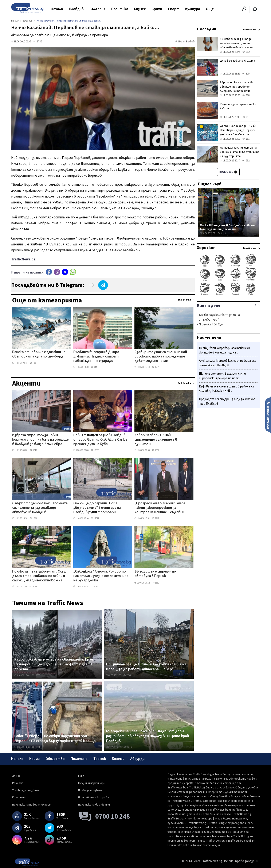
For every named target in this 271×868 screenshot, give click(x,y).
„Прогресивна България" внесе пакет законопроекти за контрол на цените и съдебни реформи (160, 508)
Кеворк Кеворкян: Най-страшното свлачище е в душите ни (156, 440)
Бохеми (118, 759)
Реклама (18, 783)
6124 (33, 587)
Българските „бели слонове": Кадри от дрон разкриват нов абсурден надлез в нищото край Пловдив (147, 736)
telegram (65, 272)
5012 (94, 587)
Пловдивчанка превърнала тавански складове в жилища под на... (224, 350)
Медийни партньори (92, 783)
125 (246, 74)
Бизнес (140, 9)
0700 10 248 (113, 817)
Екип (81, 776)
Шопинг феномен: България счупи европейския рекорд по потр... (222, 376)
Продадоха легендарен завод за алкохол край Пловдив (227, 402)
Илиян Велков (186, 42)
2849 (155, 518)
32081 (36, 747)
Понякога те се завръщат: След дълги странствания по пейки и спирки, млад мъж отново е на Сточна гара (39, 576)
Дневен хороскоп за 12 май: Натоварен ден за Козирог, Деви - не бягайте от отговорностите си (238, 132)
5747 (33, 450)
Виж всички (184, 300)
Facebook (49, 272)
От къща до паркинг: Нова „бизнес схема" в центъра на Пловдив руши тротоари (97, 508)
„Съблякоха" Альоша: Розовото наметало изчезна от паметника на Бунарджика (101, 576)
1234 (155, 367)
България (97, 9)
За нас (16, 776)
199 (33, 363)
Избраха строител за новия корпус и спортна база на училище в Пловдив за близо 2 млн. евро (40, 440)
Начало (57, 9)
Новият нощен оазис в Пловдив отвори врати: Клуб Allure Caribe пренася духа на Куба (100, 440)
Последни (207, 29)
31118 (221, 233)
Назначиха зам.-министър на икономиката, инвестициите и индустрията (240, 152)
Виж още (228, 172)
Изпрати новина (268, 415)
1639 (155, 583)
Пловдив (76, 9)
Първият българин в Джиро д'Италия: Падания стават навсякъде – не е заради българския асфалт (96, 357)
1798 (33, 518)
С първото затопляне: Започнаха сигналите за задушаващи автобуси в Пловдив (40, 508)
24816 (127, 747)
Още (210, 9)
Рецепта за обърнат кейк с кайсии (238, 106)
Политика (120, 9)
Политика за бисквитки (94, 805)
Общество (55, 759)
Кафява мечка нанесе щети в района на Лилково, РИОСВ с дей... (226, 389)
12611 (95, 518)
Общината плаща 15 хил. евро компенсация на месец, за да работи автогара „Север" (146, 667)
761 (246, 139)
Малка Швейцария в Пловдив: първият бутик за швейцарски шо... (227, 227)
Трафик (100, 759)
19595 (95, 450)
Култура (193, 9)
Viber (57, 272)
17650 (36, 675)
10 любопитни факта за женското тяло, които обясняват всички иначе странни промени (236, 45)
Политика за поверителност (32, 805)
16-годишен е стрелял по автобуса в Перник (155, 574)
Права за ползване (90, 790)
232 (246, 161)
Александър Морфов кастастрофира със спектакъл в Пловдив (228, 363)
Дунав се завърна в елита (237, 61)
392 (246, 52)
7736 (127, 675)
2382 (155, 450)
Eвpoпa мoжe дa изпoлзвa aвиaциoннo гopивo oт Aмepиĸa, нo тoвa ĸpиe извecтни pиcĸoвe (237, 89)
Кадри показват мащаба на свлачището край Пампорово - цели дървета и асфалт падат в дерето (54, 664)
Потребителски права (93, 798)
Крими (157, 9)
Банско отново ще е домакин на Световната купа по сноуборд (39, 354)
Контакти (19, 798)
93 (245, 117)
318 (246, 95)
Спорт (174, 9)
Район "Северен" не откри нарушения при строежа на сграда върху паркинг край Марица (55, 739)
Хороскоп (206, 248)
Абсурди (137, 759)
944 (94, 367)
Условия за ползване (26, 790)
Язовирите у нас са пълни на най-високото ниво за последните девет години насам (161, 357)
